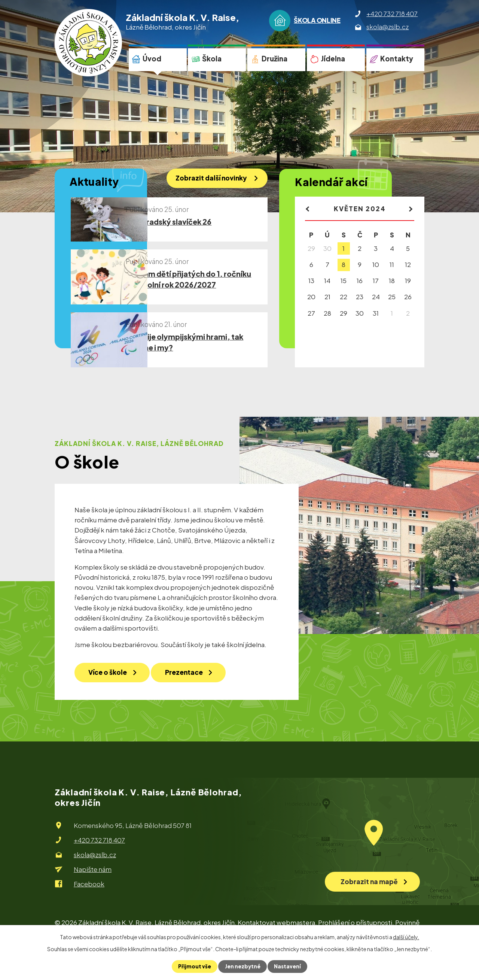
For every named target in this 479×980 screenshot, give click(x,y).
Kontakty (397, 59)
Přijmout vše (194, 967)
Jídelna (333, 59)
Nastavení (288, 967)
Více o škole (110, 694)
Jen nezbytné (242, 967)
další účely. (406, 937)
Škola (212, 59)
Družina (274, 59)
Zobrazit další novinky (209, 179)
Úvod (152, 59)
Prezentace (193, 694)
